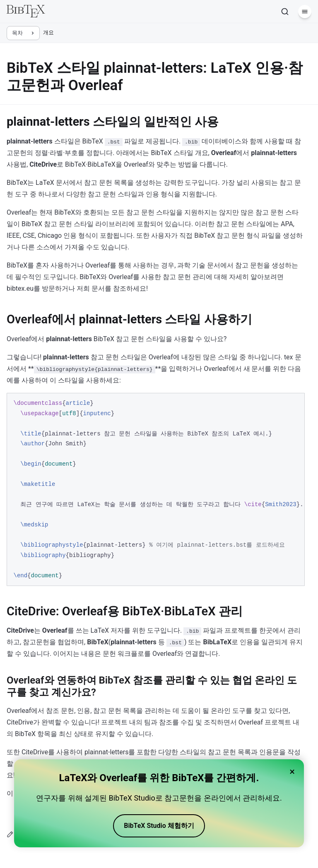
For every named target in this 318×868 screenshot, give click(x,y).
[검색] (285, 12)
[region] (156, 489)
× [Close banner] (292, 772)
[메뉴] (305, 12)
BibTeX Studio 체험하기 (159, 826)
